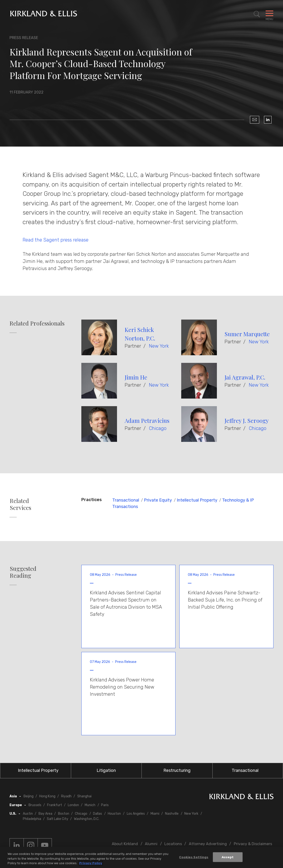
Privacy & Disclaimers (253, 844)
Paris (105, 805)
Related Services (20, 504)
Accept (228, 857)
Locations (173, 844)
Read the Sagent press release (56, 240)
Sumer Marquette (247, 334)
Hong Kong (47, 796)
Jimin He (136, 377)
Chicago (158, 428)
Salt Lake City (58, 819)
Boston (64, 814)
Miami (155, 814)
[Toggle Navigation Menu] (269, 14)
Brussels (35, 805)
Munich (90, 805)
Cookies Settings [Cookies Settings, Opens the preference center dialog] (194, 857)
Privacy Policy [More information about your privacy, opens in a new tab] (91, 863)
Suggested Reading (23, 572)
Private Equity (158, 500)
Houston (114, 814)
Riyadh (66, 796)
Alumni (151, 844)
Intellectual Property (197, 500)
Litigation (106, 770)
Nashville (172, 814)
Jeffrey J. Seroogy (247, 420)
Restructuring (177, 770)
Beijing (29, 796)
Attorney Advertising (208, 844)
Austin (28, 814)
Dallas (98, 814)
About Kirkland (125, 844)
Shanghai (84, 796)
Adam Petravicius (147, 420)
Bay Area (45, 814)
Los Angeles (136, 814)
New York (159, 346)
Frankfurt (55, 805)
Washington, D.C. (87, 819)
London (73, 805)
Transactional (126, 500)
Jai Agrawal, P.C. (245, 377)
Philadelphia (32, 819)
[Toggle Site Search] (257, 14)
